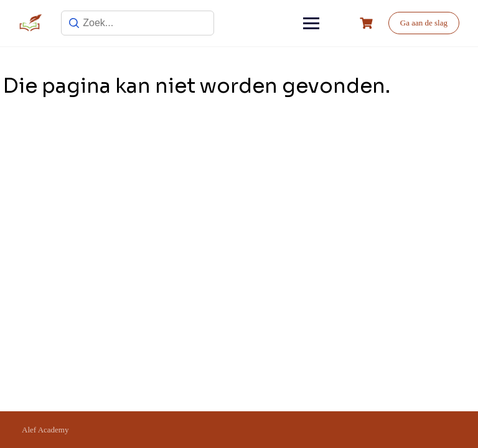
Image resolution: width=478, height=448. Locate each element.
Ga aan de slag (424, 23)
